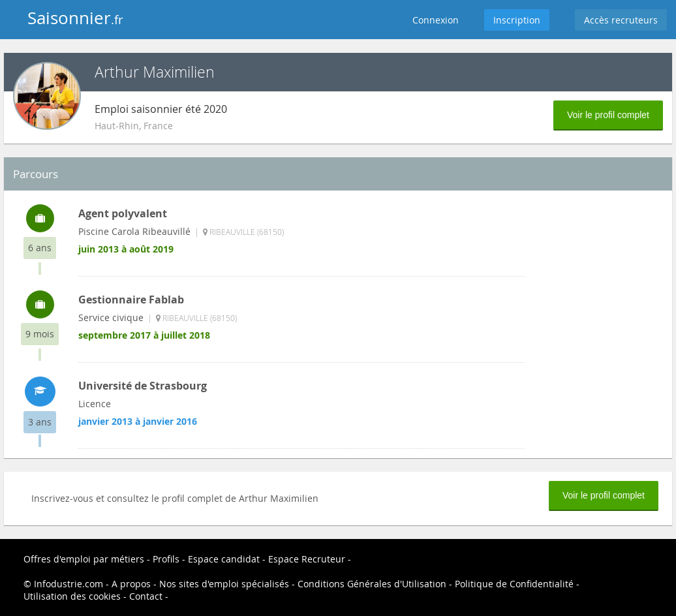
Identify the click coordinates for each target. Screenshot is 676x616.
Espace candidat (224, 559)
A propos (131, 584)
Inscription (517, 20)
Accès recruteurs (621, 20)
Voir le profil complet (608, 115)
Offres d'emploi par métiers (84, 559)
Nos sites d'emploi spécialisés (224, 584)
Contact (146, 596)
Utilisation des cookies (72, 596)
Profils (166, 559)
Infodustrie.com (69, 584)
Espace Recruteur (307, 559)
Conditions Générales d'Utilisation (372, 584)
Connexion (436, 20)
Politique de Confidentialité (514, 584)
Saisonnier (75, 18)
